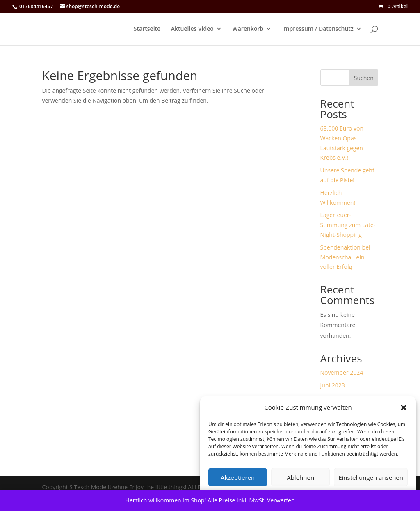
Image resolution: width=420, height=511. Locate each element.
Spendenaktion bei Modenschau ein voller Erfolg (345, 257)
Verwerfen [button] (281, 500)
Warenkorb (248, 29)
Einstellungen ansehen (371, 477)
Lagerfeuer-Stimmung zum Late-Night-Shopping (348, 225)
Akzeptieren (238, 477)
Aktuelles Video (192, 29)
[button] (404, 408)
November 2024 (342, 372)
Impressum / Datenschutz (318, 29)
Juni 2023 (333, 385)
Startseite (147, 29)
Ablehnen (300, 477)
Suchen (364, 78)
